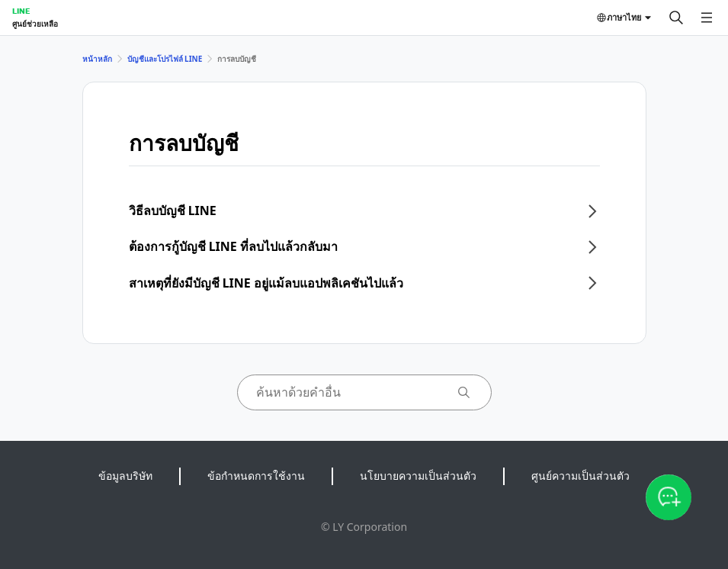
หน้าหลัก (97, 59)
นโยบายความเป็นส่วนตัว (418, 476)
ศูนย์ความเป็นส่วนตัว (580, 476)
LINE (21, 11)
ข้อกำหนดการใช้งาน (256, 476)
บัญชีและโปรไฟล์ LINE (165, 59)
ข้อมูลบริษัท (125, 476)
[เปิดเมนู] (707, 18)
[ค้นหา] (676, 18)
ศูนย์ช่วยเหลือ (35, 24)
